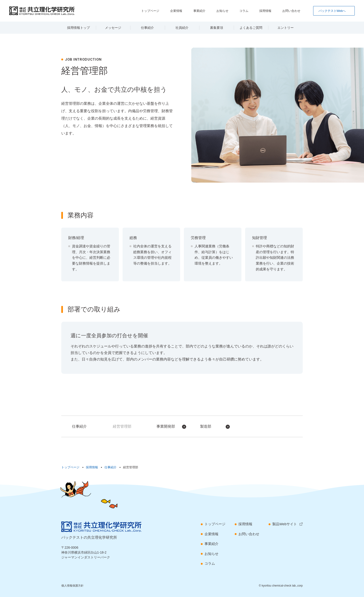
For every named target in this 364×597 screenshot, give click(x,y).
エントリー (286, 28)
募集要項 (217, 28)
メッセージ (113, 28)
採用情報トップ (78, 28)
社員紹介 (182, 28)
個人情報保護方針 (72, 586)
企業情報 (197, 11)
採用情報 (271, 11)
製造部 (206, 426)
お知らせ (236, 11)
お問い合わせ (294, 11)
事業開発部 (166, 426)
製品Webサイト (285, 524)
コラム (253, 11)
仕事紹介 (147, 28)
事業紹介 (216, 11)
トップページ (174, 11)
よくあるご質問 (251, 28)
